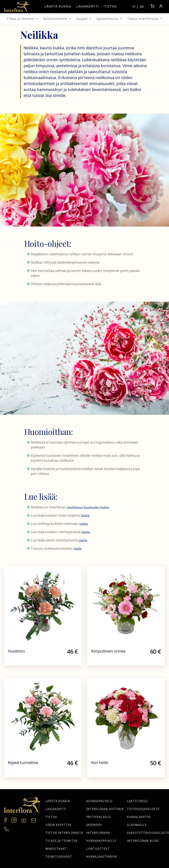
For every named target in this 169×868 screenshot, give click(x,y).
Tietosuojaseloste (143, 809)
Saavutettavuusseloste (146, 833)
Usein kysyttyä (59, 825)
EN (142, 7)
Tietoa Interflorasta (145, 19)
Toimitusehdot (59, 857)
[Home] (16, 7)
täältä (85, 515)
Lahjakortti (88, 6)
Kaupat (84, 19)
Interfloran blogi (143, 841)
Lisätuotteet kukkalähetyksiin (102, 853)
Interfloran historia (105, 809)
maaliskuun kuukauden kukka (88, 507)
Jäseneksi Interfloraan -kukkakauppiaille (101, 833)
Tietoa (110, 6)
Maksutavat (56, 849)
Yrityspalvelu (98, 817)
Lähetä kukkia (58, 6)
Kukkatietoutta (57, 19)
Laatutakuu (137, 801)
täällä (77, 549)
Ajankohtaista (109, 19)
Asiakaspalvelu (99, 801)
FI (134, 7)
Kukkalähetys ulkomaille (139, 821)
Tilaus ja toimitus (23, 19)
